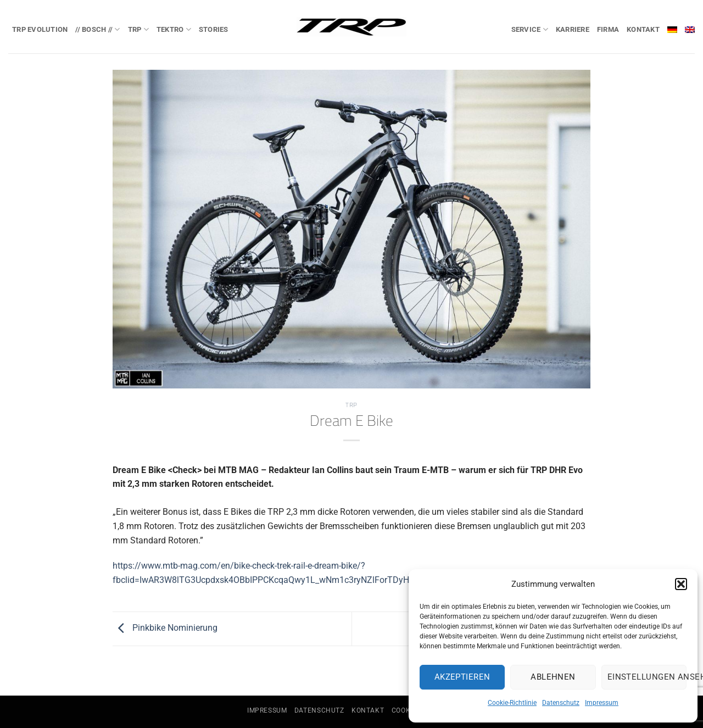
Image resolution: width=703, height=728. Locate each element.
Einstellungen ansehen (647, 677)
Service (530, 29)
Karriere (573, 29)
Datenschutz (561, 703)
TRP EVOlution (40, 29)
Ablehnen (553, 677)
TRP (138, 29)
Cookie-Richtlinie (512, 703)
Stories (214, 29)
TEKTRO (174, 29)
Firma (608, 29)
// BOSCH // (97, 29)
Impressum (602, 703)
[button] (681, 584)
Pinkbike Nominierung (165, 628)
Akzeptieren (462, 677)
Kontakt (643, 29)
